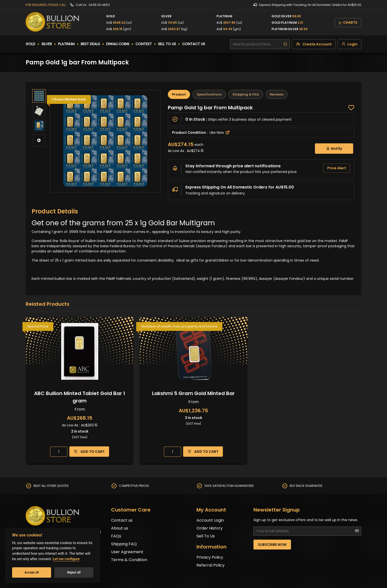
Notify (334, 148)
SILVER (47, 44)
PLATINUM (66, 44)
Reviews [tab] (277, 94)
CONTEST (144, 44)
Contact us (122, 520)
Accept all (32, 572)
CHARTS (348, 22)
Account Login (210, 520)
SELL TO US (167, 44)
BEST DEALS (90, 44)
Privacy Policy (210, 557)
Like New (220, 133)
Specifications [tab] (209, 94)
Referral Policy (211, 565)
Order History (210, 528)
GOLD (30, 44)
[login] (349, 44)
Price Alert (337, 168)
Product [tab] (179, 94)
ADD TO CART (89, 451)
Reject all (74, 572)
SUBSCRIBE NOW (272, 545)
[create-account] (314, 44)
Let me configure (66, 559)
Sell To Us (206, 536)
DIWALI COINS (118, 44)
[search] (285, 44)
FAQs (116, 536)
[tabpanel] (261, 152)
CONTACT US (194, 44)
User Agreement (127, 552)
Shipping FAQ (124, 544)
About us (120, 528)
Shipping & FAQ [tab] (246, 94)
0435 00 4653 (99, 5)
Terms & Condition (129, 560)
